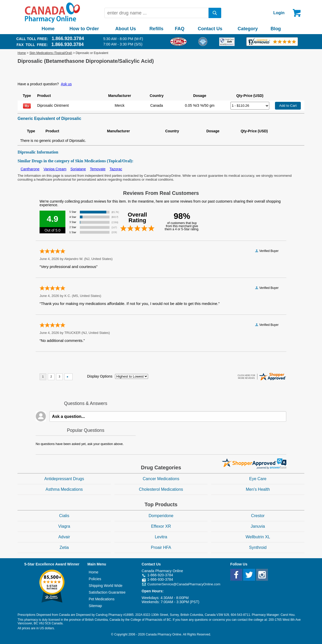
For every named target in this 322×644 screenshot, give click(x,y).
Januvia (258, 526)
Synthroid (258, 547)
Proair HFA (161, 547)
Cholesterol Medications (161, 489)
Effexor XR (161, 526)
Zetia (64, 547)
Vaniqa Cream (55, 169)
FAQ (179, 29)
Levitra (161, 537)
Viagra (64, 526)
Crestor (258, 516)
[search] (215, 13)
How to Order (84, 29)
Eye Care (258, 479)
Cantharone (30, 169)
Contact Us (210, 29)
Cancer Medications (161, 479)
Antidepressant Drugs (64, 479)
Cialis (64, 516)
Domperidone (161, 516)
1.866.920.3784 (68, 39)
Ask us (66, 84)
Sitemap (95, 606)
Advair (64, 537)
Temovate (98, 169)
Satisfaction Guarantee (107, 592)
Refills (156, 29)
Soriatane (78, 169)
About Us (126, 29)
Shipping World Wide (105, 586)
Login (279, 13)
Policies (95, 579)
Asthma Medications (64, 489)
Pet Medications (102, 599)
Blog (276, 29)
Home (48, 29)
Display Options (100, 376)
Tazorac (116, 169)
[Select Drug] (250, 106)
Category (248, 29)
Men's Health (258, 489)
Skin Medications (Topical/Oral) (51, 53)
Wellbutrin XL (258, 537)
